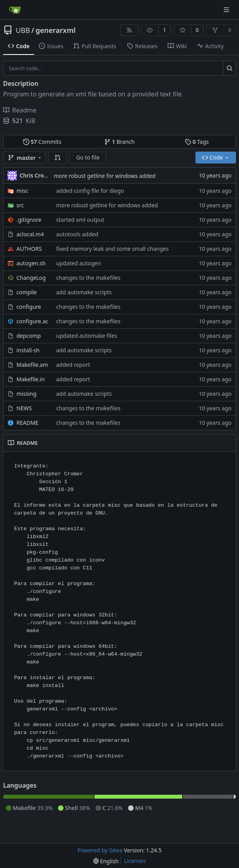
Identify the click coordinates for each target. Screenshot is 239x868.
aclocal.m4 (30, 234)
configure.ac (32, 321)
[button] (58, 158)
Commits (42, 142)
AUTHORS (29, 249)
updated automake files (87, 336)
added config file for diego (90, 191)
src (20, 205)
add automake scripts (84, 292)
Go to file (88, 157)
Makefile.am (32, 365)
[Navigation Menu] (227, 10)
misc (22, 191)
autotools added (77, 234)
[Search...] (229, 68)
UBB (23, 30)
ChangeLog (31, 278)
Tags (197, 142)
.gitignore (29, 220)
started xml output (80, 220)
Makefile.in (31, 379)
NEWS (24, 408)
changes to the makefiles (88, 278)
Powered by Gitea (100, 850)
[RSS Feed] (129, 30)
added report (73, 365)
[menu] (106, 861)
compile (27, 292)
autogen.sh (31, 263)
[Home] (15, 10)
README (27, 423)
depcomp (29, 336)
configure (29, 307)
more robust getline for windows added (105, 176)
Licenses (135, 861)
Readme (20, 110)
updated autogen (78, 263)
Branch (119, 142)
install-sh (28, 350)
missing (26, 394)
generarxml (56, 30)
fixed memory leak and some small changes (112, 249)
